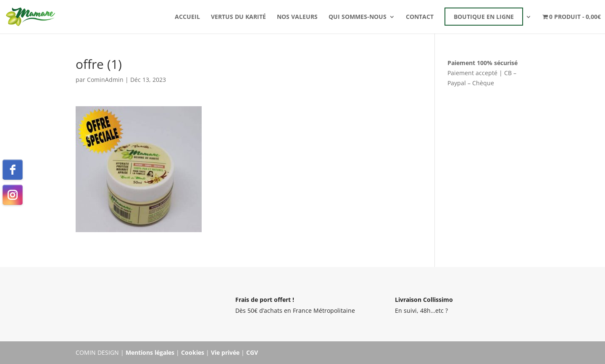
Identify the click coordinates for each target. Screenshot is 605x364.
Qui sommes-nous (358, 17)
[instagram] (13, 195)
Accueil (187, 17)
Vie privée (225, 352)
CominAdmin (105, 80)
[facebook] (13, 170)
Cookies (193, 352)
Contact (420, 17)
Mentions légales (150, 352)
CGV (252, 352)
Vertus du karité (238, 17)
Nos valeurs (297, 17)
